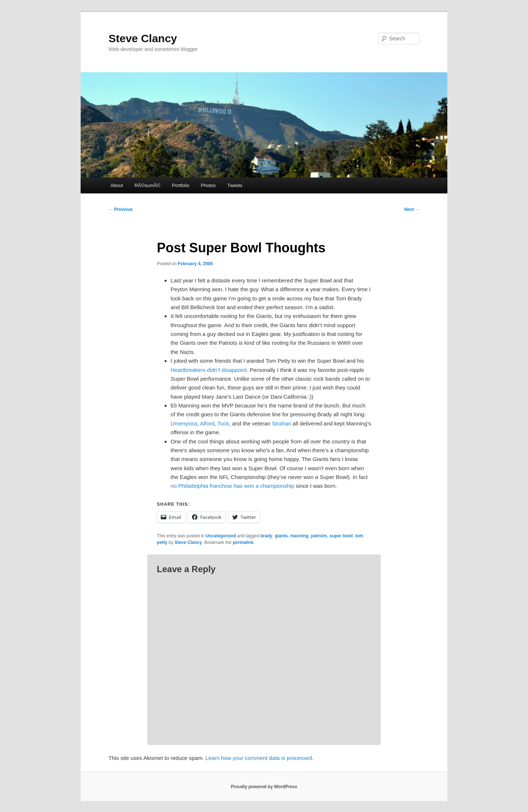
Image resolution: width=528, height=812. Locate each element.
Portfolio (181, 185)
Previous (121, 209)
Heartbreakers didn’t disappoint (209, 370)
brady (266, 536)
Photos (208, 185)
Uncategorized (221, 536)
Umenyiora (184, 423)
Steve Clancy (143, 38)
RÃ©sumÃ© (147, 185)
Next (412, 209)
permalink (243, 542)
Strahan (281, 423)
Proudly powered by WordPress (264, 787)
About (117, 185)
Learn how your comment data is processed (259, 758)
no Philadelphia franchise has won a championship (232, 486)
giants (281, 536)
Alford (207, 423)
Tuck (223, 423)
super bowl (341, 536)
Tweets (235, 185)
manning (299, 536)
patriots (319, 536)
